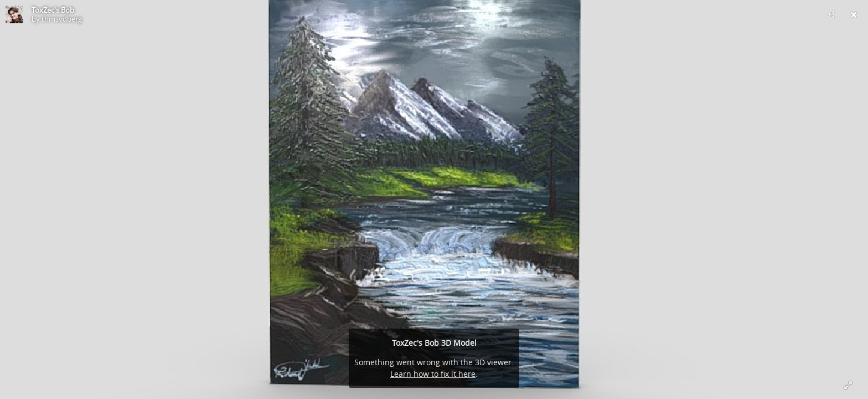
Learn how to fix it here (433, 374)
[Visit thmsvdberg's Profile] (14, 14)
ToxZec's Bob (53, 10)
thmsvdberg (62, 19)
